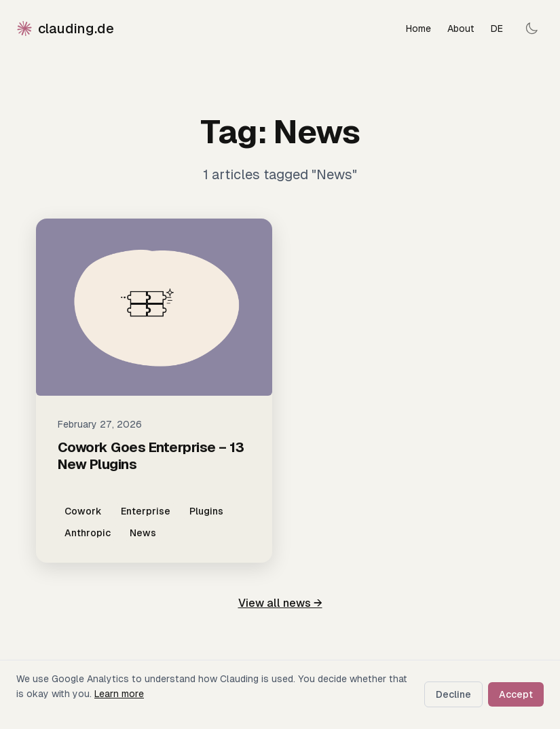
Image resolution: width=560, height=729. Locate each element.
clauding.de (65, 29)
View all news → (280, 603)
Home (418, 29)
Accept (516, 694)
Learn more (119, 694)
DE (497, 29)
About (461, 29)
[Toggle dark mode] (531, 29)
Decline (453, 694)
